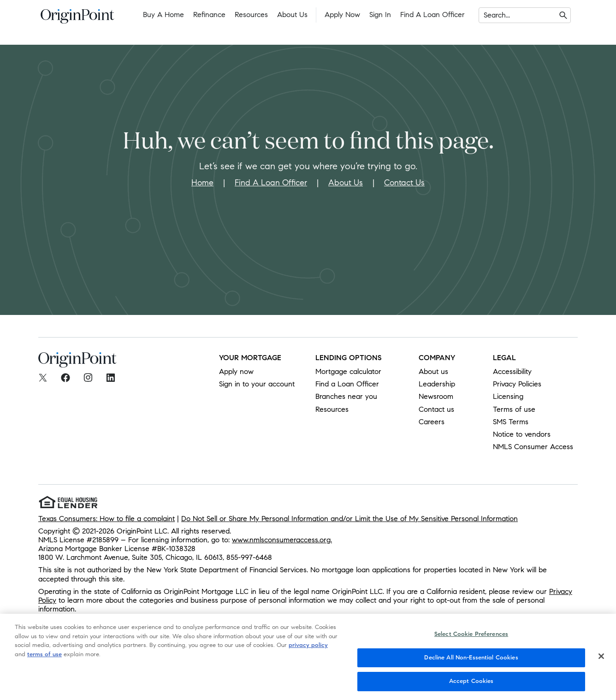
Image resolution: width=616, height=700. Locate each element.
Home (202, 183)
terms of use (44, 658)
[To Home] (77, 19)
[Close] (601, 659)
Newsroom (436, 396)
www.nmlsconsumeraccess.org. (282, 540)
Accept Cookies (471, 685)
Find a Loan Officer (432, 15)
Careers (432, 422)
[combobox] (485, 15)
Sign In (380, 15)
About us (433, 371)
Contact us (436, 409)
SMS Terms (511, 422)
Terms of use (514, 409)
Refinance (209, 15)
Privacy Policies (517, 384)
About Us (292, 15)
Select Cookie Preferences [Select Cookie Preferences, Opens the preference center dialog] (471, 637)
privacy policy (308, 648)
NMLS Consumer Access (533, 447)
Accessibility (512, 371)
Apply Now (342, 15)
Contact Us (404, 183)
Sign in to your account (257, 384)
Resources (251, 15)
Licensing (508, 396)
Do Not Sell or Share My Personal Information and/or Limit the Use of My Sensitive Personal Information (349, 519)
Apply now (236, 371)
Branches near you (346, 396)
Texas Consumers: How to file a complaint (107, 519)
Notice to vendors (522, 434)
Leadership (437, 384)
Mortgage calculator (348, 371)
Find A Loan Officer (271, 183)
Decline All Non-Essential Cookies (471, 661)
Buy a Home (163, 15)
